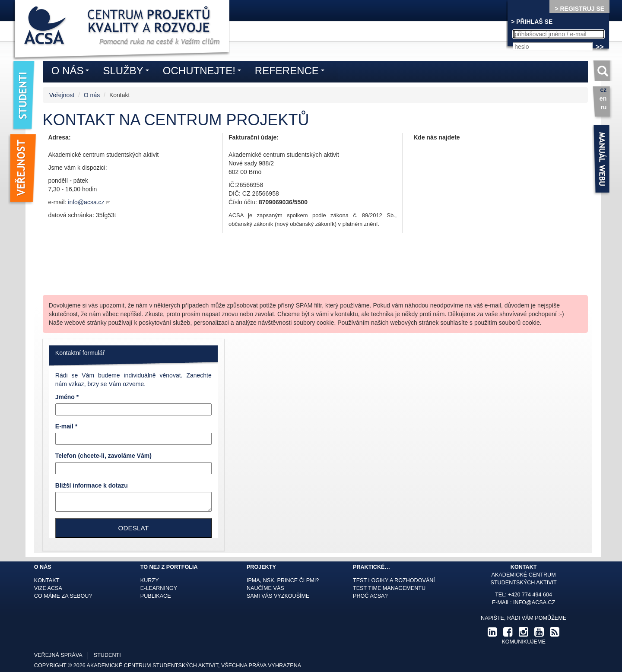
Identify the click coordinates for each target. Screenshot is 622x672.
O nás (92, 95)
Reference (292, 72)
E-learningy (159, 588)
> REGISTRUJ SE (579, 9)
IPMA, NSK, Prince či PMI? (283, 580)
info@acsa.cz (86, 202)
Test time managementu (389, 588)
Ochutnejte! (204, 72)
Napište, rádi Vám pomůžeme (524, 618)
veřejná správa (58, 655)
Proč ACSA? (370, 596)
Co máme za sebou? (63, 596)
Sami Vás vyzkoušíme (278, 596)
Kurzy (150, 580)
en (603, 98)
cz (603, 90)
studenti (107, 655)
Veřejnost (62, 95)
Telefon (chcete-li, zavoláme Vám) (103, 456)
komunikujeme (523, 642)
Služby (128, 72)
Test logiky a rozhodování (394, 580)
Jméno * (67, 397)
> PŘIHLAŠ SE (532, 22)
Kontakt (47, 580)
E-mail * (66, 426)
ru (603, 107)
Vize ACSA (48, 588)
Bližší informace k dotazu (92, 485)
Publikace (156, 596)
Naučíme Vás (265, 588)
